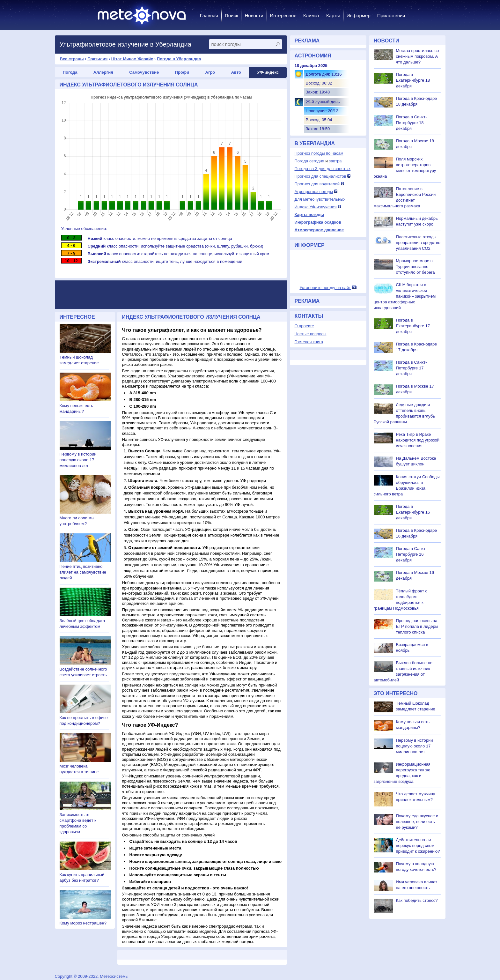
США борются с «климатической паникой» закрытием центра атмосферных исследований (405, 296)
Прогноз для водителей (317, 184)
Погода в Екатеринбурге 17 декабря (413, 326)
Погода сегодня (309, 161)
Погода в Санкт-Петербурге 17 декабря (412, 368)
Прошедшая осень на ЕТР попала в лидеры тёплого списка (417, 626)
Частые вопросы (311, 334)
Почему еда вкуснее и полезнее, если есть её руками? (417, 822)
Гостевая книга (309, 342)
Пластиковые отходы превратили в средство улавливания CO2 (418, 243)
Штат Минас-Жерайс (132, 59)
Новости (254, 15)
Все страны (72, 59)
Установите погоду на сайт (325, 288)
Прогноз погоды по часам (319, 153)
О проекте (304, 326)
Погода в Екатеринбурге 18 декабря (413, 80)
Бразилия (97, 59)
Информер (359, 15)
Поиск (232, 15)
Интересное (283, 15)
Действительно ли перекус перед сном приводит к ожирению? (418, 846)
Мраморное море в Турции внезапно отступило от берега (415, 267)
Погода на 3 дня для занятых (323, 169)
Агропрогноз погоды (314, 192)
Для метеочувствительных (320, 199)
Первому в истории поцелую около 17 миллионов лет (78, 460)
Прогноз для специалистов (320, 176)
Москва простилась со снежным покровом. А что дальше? (418, 56)
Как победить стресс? (417, 900)
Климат (311, 15)
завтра (335, 161)
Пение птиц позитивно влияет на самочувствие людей (83, 572)
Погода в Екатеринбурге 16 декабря (413, 512)
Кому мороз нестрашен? (83, 923)
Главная (209, 15)
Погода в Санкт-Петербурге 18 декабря (412, 123)
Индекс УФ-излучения (316, 207)
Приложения (391, 15)
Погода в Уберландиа (179, 59)
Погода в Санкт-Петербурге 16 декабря (412, 554)
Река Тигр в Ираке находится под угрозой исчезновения (418, 440)
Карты (333, 15)
